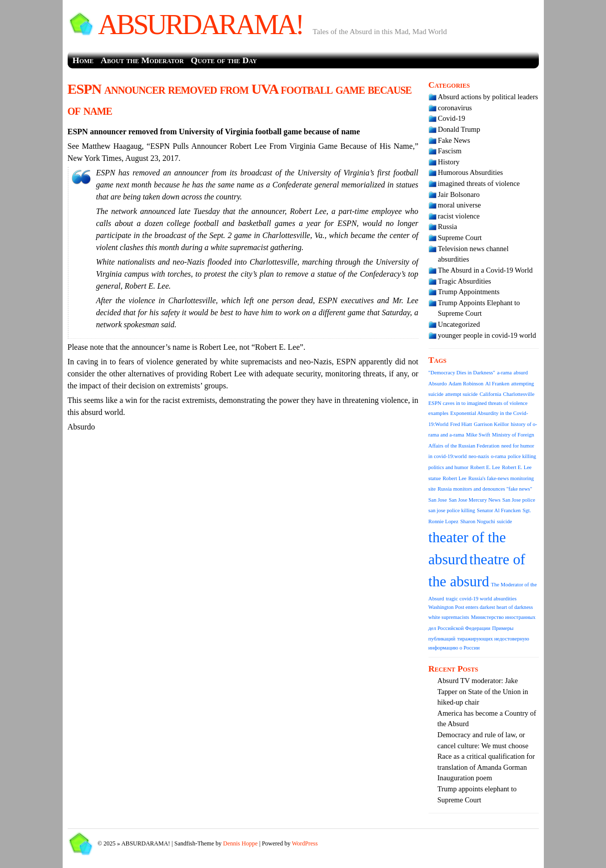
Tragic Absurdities (465, 281)
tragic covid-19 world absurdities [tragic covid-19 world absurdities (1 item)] (481, 599)
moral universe (460, 205)
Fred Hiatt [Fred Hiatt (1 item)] (461, 424)
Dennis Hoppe (240, 843)
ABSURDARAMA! (200, 25)
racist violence (459, 216)
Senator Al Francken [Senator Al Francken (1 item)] (499, 510)
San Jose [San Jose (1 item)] (438, 500)
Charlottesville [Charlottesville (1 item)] (519, 394)
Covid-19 (452, 118)
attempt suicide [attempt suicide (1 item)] (461, 394)
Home (83, 60)
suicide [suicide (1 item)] (504, 521)
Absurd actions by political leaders (488, 97)
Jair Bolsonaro (459, 194)
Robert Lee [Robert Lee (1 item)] (455, 478)
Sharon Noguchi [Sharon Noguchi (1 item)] (478, 521)
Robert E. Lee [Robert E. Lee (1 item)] (485, 467)
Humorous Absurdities (471, 172)
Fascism (450, 151)
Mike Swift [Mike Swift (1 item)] (478, 435)
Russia (448, 227)
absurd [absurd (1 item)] (521, 373)
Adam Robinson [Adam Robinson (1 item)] (466, 384)
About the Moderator (142, 60)
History (449, 162)
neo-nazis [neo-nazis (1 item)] (479, 456)
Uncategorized (459, 324)
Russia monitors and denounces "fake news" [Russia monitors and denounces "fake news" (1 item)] (485, 489)
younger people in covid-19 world (487, 335)
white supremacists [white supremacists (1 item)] (449, 617)
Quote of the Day (224, 60)
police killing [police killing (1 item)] (522, 456)
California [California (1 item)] (490, 394)
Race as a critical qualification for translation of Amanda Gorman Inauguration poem (486, 767)
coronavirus (455, 108)
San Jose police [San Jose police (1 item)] (519, 500)
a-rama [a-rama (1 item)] (504, 373)
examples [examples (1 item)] (439, 413)
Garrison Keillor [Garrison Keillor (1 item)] (491, 424)
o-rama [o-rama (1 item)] (498, 456)
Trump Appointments (469, 292)
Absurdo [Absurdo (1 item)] (438, 384)
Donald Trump (459, 129)
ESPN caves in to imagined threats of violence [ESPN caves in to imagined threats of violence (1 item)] (478, 403)
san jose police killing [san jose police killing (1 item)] (452, 510)
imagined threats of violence (479, 183)
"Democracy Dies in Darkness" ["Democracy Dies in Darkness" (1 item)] (462, 373)
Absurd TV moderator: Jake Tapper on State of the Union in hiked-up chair (483, 691)
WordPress (305, 843)
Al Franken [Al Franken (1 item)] (497, 384)
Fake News (454, 140)
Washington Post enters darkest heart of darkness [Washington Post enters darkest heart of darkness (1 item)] (481, 607)
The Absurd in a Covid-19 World (485, 270)
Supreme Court (460, 238)
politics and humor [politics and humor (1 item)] (449, 467)
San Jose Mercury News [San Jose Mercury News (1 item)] (474, 500)
